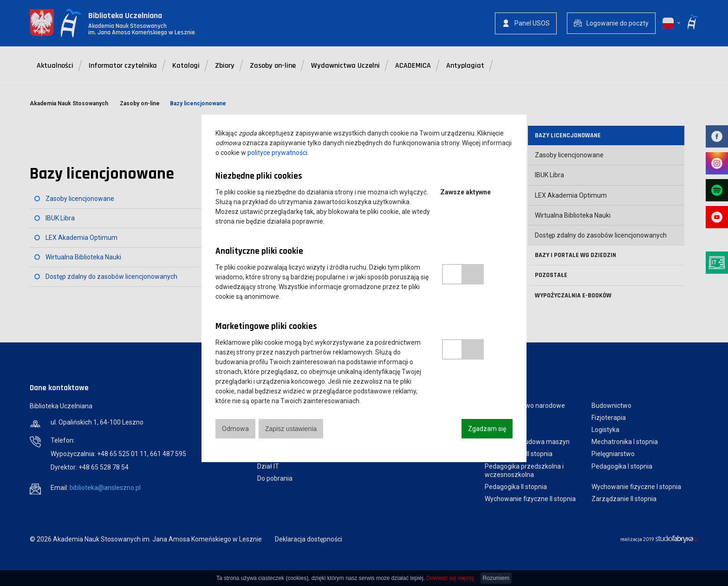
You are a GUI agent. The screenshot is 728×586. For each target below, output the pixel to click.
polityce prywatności (277, 153)
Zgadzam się (487, 429)
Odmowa (235, 429)
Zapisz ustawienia (291, 429)
